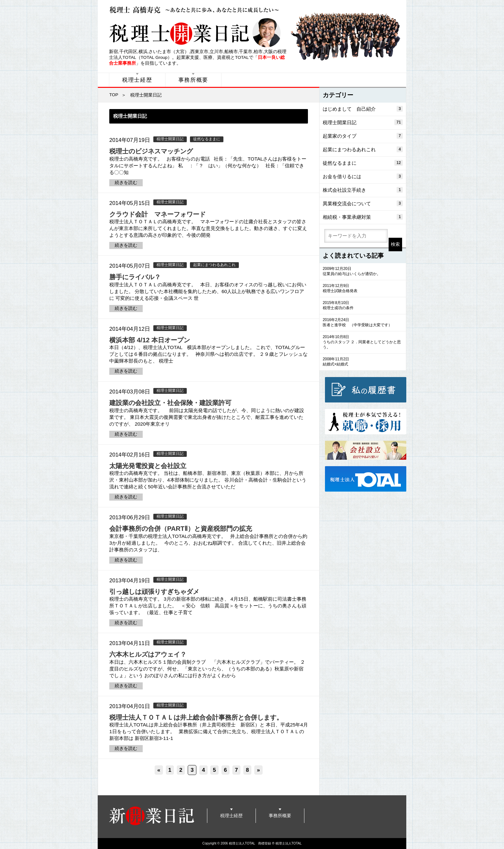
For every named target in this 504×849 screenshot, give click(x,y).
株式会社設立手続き (363, 190)
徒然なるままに (207, 139)
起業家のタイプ (363, 136)
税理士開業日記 (170, 139)
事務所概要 (194, 80)
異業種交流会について (363, 203)
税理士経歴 (137, 80)
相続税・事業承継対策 (363, 217)
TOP (114, 95)
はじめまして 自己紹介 (363, 109)
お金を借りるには (363, 176)
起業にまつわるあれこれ (214, 265)
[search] (356, 236)
